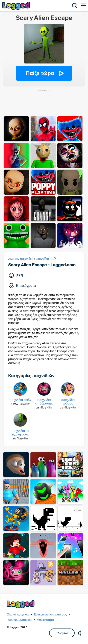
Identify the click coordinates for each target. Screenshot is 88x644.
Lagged (17, 6)
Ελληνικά (62, 633)
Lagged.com (21, 604)
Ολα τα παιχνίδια (18, 614)
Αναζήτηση (75, 6)
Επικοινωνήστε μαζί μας (50, 614)
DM (80, 633)
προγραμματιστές (20, 620)
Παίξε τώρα (40, 73)
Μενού (84, 6)
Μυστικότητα (45, 620)
